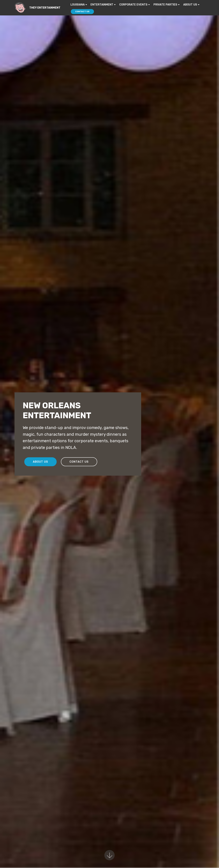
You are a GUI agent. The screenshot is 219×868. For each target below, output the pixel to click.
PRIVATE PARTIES (165, 5)
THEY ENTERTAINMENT (45, 8)
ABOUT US (190, 5)
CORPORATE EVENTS (133, 5)
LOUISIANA (78, 5)
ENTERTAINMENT (102, 5)
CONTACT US (82, 11)
